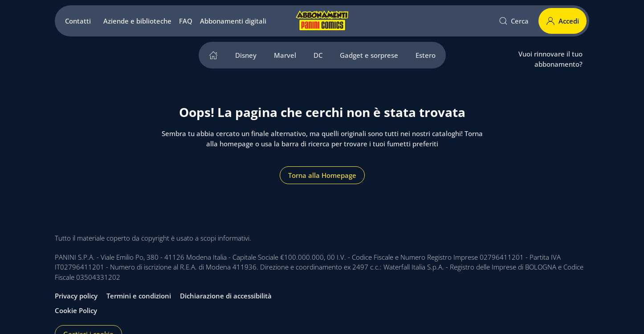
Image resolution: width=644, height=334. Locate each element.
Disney (246, 55)
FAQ (186, 21)
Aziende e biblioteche (137, 21)
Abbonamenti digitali (233, 21)
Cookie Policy (76, 310)
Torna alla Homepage (322, 175)
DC (318, 55)
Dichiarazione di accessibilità (226, 296)
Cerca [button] (514, 21)
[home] (213, 55)
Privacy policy (76, 296)
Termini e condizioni (139, 296)
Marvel (285, 55)
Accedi (562, 21)
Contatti (78, 21)
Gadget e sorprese (369, 55)
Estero (426, 55)
